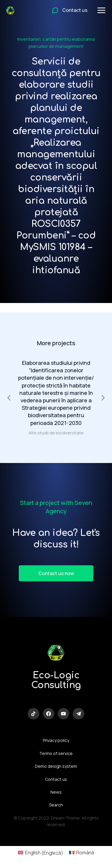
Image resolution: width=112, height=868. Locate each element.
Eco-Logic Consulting (56, 680)
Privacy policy (56, 740)
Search (56, 805)
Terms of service (56, 753)
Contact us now (56, 573)
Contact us (56, 779)
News (56, 792)
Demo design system (56, 766)
